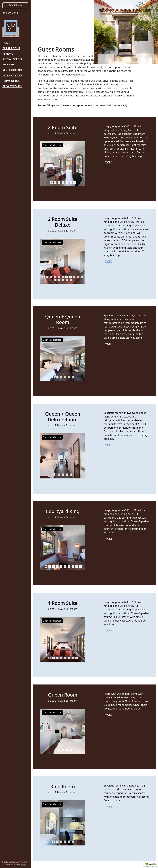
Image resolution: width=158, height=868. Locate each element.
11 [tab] (82, 277)
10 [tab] (78, 277)
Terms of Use (11, 81)
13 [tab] (59, 280)
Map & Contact (12, 75)
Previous (43, 164)
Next (83, 164)
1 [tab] (51, 183)
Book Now (16, 5)
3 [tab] (59, 183)
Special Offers (12, 59)
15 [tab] (67, 280)
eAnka (24, 865)
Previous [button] (43, 359)
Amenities (9, 65)
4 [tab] (63, 183)
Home (6, 43)
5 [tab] (67, 183)
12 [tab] (55, 280)
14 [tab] (63, 280)
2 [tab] (55, 183)
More (108, 162)
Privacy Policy (12, 86)
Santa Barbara (12, 70)
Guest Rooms (11, 48)
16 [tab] (71, 280)
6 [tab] (71, 183)
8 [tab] (70, 277)
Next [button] (83, 359)
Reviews (8, 54)
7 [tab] (75, 183)
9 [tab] (74, 277)
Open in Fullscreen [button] (52, 145)
